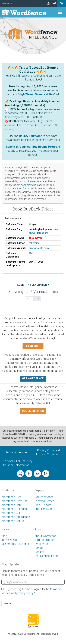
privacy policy (25, 593)
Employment (42, 544)
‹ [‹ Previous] (31, 299)
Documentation (44, 497)
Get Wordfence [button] (33, 379)
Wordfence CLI (11, 513)
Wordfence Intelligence (16, 517)
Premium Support (45, 509)
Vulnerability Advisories (15, 544)
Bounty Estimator (30, 136)
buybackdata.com (39, 248)
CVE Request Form (46, 556)
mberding (34, 243)
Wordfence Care (12, 505)
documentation (29, 185)
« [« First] (27, 299)
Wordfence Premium (14, 501)
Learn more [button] (33, 346)
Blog (4, 536)
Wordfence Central (13, 521)
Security (40, 552)
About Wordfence (45, 536)
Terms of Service (16, 452)
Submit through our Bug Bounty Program (33, 147)
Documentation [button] (33, 411)
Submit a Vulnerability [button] (33, 285)
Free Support (43, 505)
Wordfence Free (11, 497)
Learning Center (44, 501)
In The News (9, 540)
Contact (39, 548)
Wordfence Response (15, 509)
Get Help (7, 3)
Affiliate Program (45, 540)
